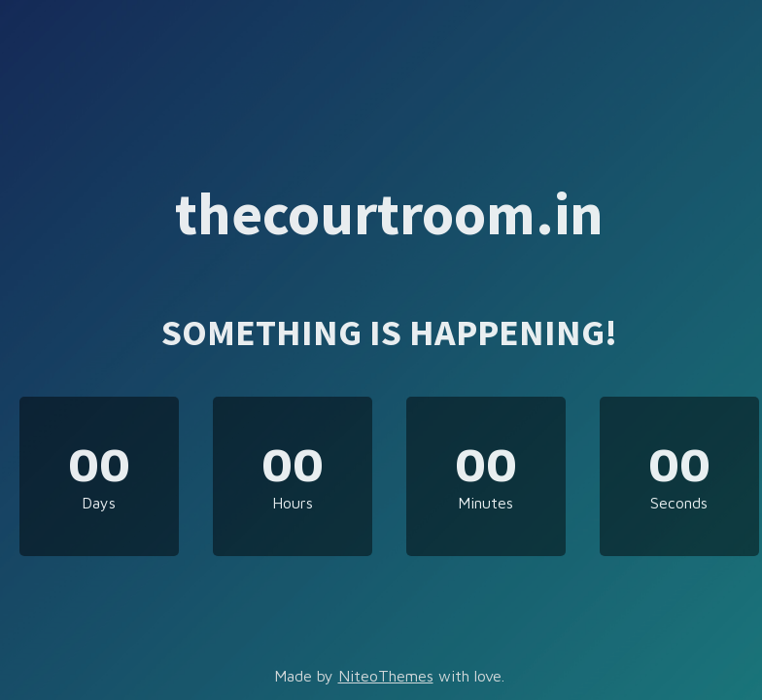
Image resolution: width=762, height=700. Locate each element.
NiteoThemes (386, 676)
